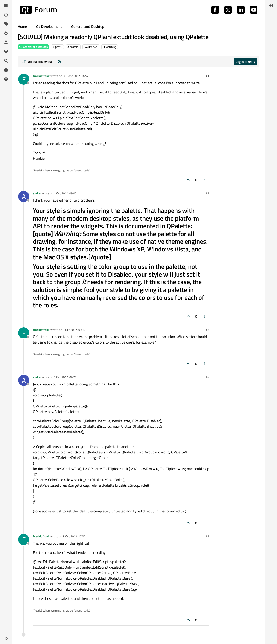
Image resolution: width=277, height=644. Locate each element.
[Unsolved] (6, 79)
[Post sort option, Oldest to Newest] (37, 62)
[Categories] (6, 6)
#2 (207, 193)
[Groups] (6, 52)
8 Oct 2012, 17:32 (74, 536)
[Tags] (6, 24)
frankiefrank (41, 76)
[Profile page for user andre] (24, 196)
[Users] (6, 42)
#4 (207, 377)
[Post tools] (205, 180)
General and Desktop (33, 47)
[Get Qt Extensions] (6, 70)
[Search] (6, 61)
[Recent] (6, 15)
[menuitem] (271, 6)
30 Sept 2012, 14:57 (76, 76)
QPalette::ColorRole (106, 480)
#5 (207, 536)
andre (37, 193)
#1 (207, 76)
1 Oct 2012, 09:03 (65, 193)
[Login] (271, 6)
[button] (6, 638)
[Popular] (6, 33)
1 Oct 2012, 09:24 (65, 377)
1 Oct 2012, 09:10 (74, 330)
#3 (207, 330)
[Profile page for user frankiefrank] (24, 79)
